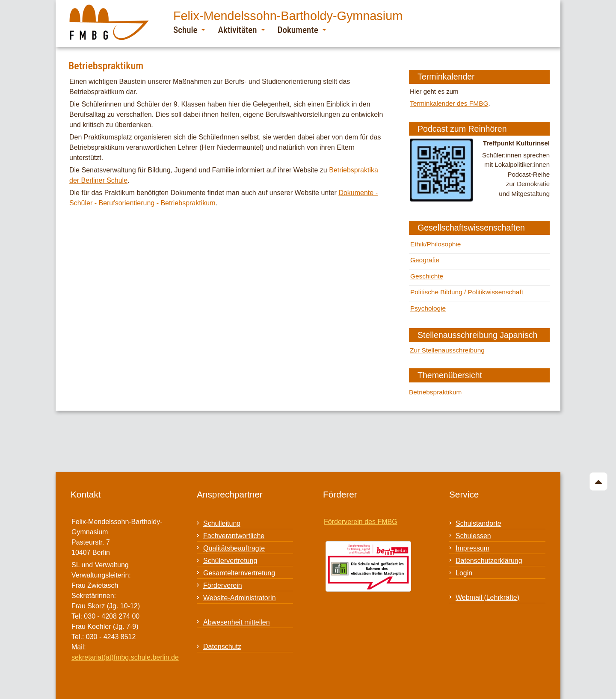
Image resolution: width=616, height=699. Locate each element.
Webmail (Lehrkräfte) (487, 591)
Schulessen (473, 529)
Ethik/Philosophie (435, 243)
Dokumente (302, 30)
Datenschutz (222, 640)
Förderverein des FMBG (361, 515)
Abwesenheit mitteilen (237, 616)
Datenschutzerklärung (489, 554)
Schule (189, 30)
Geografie (424, 258)
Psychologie (428, 304)
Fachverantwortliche (234, 529)
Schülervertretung (230, 554)
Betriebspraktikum (435, 386)
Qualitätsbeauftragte (234, 542)
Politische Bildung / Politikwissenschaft (465, 289)
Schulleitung (222, 517)
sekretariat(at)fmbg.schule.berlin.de (125, 651)
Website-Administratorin (240, 591)
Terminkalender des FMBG (448, 103)
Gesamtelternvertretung (239, 567)
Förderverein (223, 579)
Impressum (472, 542)
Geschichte (426, 273)
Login (464, 567)
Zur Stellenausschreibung (446, 345)
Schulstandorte (478, 517)
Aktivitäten (241, 30)
